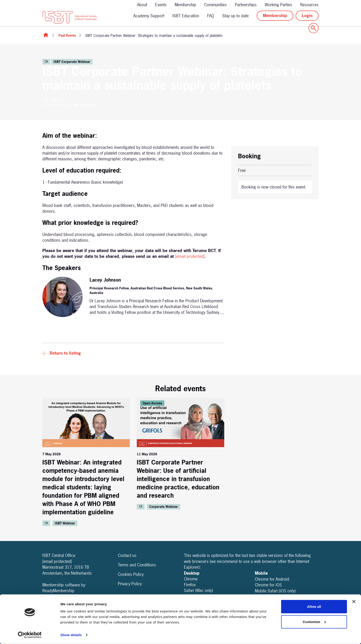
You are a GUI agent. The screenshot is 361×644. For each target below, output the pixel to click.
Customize (314, 622)
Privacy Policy (130, 584)
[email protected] (190, 256)
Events (161, 5)
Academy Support (149, 16)
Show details (71, 635)
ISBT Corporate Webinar (72, 62)
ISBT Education (186, 16)
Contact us (127, 555)
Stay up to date (235, 16)
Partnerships (246, 5)
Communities (215, 5)
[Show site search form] (314, 28)
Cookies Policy (131, 574)
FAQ (211, 16)
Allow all (314, 607)
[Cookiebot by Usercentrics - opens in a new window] (30, 635)
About (142, 5)
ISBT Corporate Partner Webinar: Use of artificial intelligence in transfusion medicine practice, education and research (178, 479)
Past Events (67, 35)
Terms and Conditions (137, 565)
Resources (309, 5)
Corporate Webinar (164, 507)
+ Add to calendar (84, 105)
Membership (185, 5)
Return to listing (65, 353)
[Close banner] (354, 602)
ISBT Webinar (65, 523)
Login (307, 16)
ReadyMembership (58, 591)
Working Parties (278, 5)
